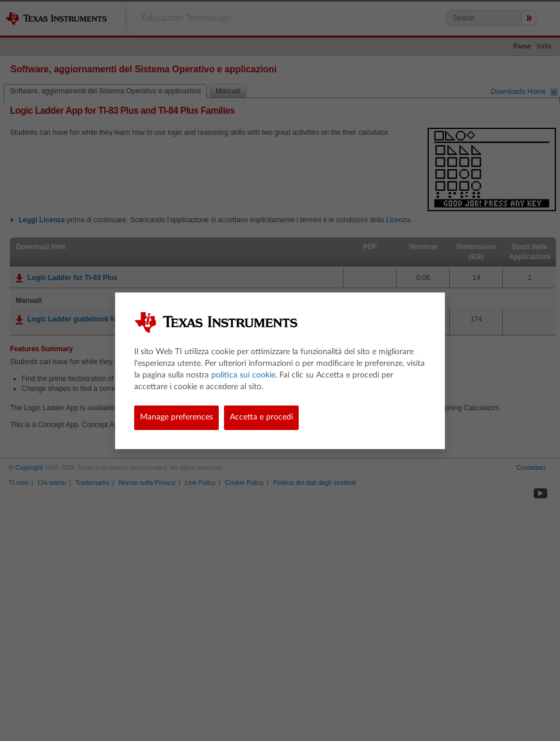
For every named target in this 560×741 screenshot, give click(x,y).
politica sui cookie (243, 375)
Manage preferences (176, 417)
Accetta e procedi (261, 417)
